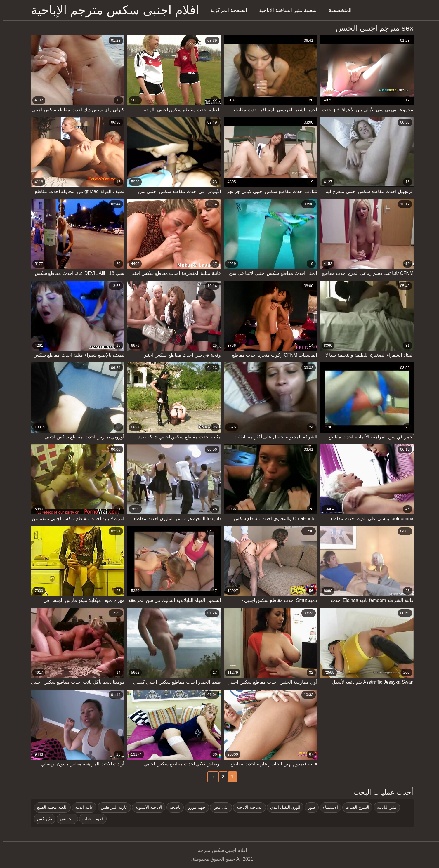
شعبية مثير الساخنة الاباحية (285, 10)
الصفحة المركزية (226, 10)
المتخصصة (338, 10)
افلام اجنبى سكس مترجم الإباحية (113, 10)
